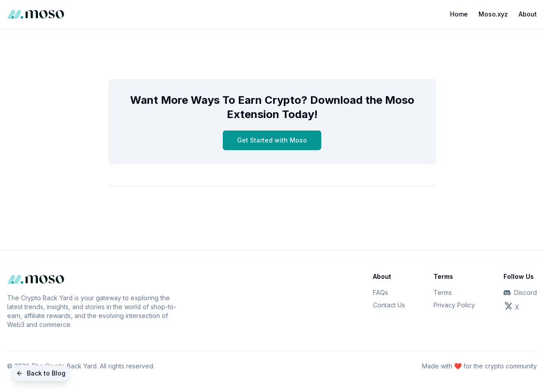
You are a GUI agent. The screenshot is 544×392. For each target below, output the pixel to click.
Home (459, 14)
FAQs (380, 292)
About (528, 14)
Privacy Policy (454, 305)
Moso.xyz (493, 14)
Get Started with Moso (272, 140)
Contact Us (389, 305)
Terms (443, 292)
